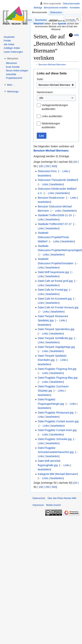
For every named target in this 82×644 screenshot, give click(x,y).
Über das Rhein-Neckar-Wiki (62, 498)
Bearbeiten (37, 20)
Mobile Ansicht (53, 505)
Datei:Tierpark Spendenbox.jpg (56, 329)
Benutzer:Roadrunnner (51, 198)
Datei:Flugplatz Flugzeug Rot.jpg (57, 369)
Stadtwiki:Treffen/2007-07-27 (55, 224)
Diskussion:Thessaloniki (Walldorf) (58, 180)
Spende (62, 24)
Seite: (40, 79)
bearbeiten (44, 176)
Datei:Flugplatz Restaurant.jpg (55, 413)
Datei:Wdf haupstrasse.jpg (53, 272)
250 (47, 166)
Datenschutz (39, 498)
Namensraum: (45, 92)
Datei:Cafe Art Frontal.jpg (53, 290)
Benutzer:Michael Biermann (52, 64)
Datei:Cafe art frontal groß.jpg (55, 281)
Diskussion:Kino (47, 171)
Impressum (38, 505)
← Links (64, 171)
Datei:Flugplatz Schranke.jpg (55, 439)
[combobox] (56, 85)
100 (41, 166)
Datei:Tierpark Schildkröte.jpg (55, 338)
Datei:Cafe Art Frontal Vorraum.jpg (58, 307)
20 (76, 162)
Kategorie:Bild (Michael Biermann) (58, 474)
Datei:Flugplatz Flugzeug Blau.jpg (57, 378)
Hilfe (76, 35)
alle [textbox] (41, 98)
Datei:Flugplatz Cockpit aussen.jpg (58, 421)
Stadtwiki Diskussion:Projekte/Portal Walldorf (53, 237)
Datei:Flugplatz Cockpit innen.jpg (57, 430)
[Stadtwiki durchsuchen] (72, 19)
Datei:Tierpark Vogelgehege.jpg (56, 347)
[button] (13, 59)
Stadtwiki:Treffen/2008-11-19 (55, 215)
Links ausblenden (52, 116)
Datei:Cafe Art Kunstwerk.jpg (55, 299)
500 (54, 166)
